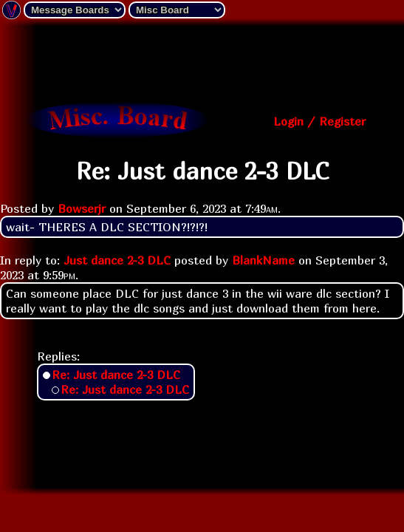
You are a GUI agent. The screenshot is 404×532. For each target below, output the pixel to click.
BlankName (263, 260)
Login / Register (319, 121)
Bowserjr (82, 208)
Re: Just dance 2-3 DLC (116, 375)
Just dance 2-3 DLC (117, 260)
